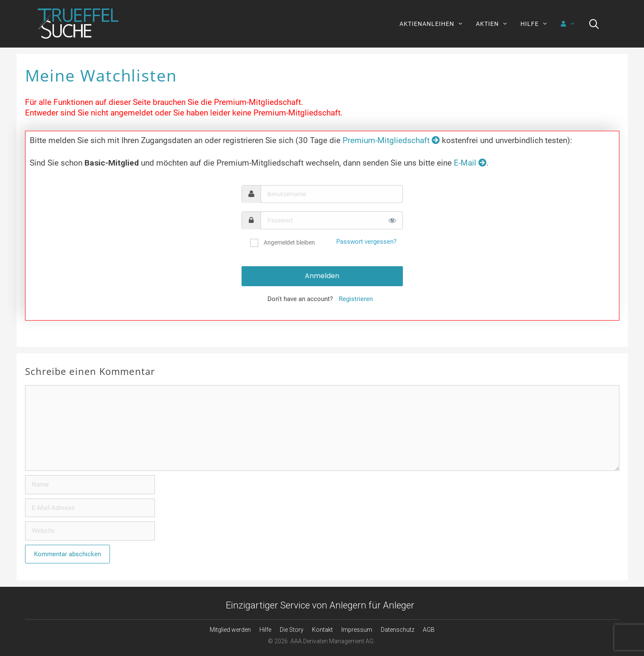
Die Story (292, 630)
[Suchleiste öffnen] (594, 24)
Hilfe (265, 630)
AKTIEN (495, 24)
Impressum (357, 630)
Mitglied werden (230, 630)
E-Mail (470, 163)
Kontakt (322, 630)
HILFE (537, 24)
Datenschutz (398, 630)
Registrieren (356, 299)
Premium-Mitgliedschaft (391, 140)
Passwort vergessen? (366, 242)
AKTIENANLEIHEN (434, 24)
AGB (429, 630)
